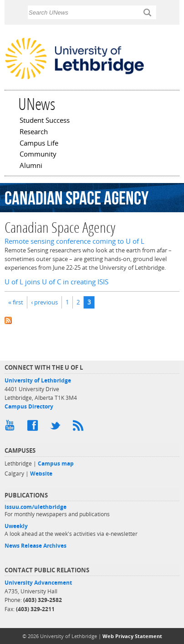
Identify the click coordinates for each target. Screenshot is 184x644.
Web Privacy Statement (132, 636)
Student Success (45, 121)
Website (41, 474)
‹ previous (44, 302)
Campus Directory (29, 406)
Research (34, 132)
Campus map (56, 463)
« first (16, 302)
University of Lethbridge (38, 380)
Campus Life (39, 144)
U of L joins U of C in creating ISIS (56, 282)
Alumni (31, 166)
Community (38, 155)
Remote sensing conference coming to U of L (74, 241)
